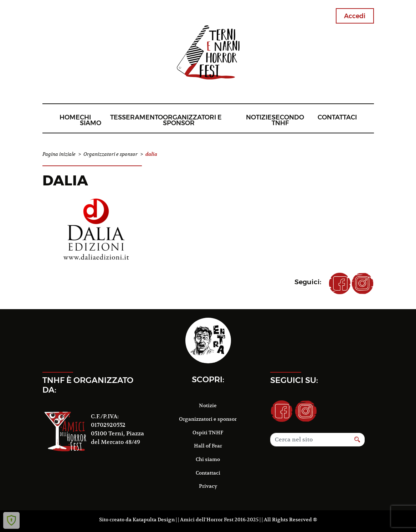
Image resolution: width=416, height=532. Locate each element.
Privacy (208, 486)
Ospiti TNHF (208, 433)
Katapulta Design (154, 520)
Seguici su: (294, 380)
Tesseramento (137, 117)
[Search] (310, 440)
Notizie (259, 117)
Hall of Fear (208, 446)
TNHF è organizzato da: (88, 385)
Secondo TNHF (288, 120)
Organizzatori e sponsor (192, 120)
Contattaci (337, 117)
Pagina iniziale (59, 154)
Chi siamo (91, 120)
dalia (65, 180)
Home (70, 117)
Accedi (355, 16)
